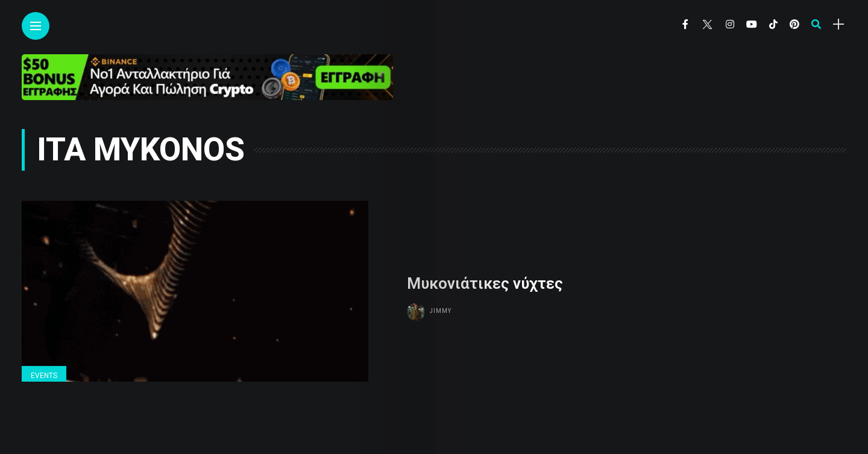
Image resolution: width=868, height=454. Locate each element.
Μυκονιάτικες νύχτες (485, 283)
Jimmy (441, 311)
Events (44, 376)
